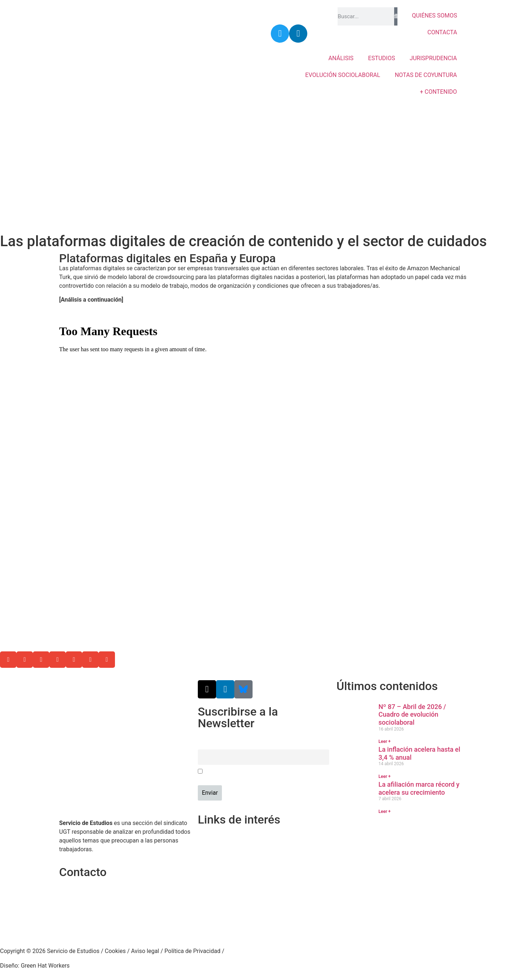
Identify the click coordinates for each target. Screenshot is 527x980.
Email (204, 745)
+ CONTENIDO (438, 92)
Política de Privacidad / (195, 951)
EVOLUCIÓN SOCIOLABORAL (343, 75)
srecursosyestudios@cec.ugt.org (102, 926)
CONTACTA (442, 32)
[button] (8, 660)
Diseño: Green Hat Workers (35, 966)
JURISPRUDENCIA (433, 58)
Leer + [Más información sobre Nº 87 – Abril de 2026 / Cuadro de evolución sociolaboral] (384, 741)
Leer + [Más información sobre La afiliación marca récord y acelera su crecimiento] (384, 811)
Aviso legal (145, 951)
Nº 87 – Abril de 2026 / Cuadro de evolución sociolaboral (412, 714)
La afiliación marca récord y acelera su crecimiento (419, 788)
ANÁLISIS (341, 58)
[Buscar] (396, 16)
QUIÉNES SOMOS (435, 16)
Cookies (115, 951)
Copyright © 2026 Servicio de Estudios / (52, 951)
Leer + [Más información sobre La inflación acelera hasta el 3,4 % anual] (384, 776)
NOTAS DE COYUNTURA (426, 75)
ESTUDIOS (382, 58)
